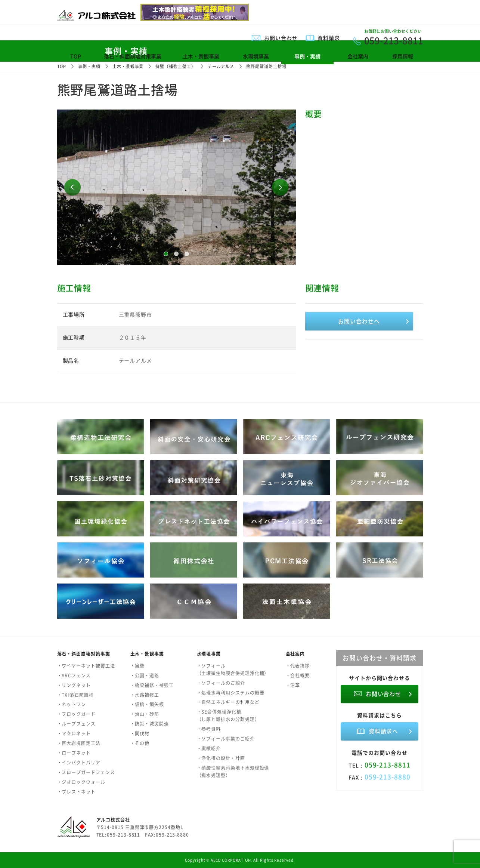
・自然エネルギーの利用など (228, 702)
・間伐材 (140, 733)
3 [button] (187, 254)
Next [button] (280, 187)
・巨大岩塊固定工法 (79, 743)
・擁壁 (138, 666)
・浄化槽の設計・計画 (221, 758)
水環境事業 (256, 56)
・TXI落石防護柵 (75, 695)
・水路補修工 (145, 695)
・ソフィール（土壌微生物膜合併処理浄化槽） (233, 670)
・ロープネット (74, 753)
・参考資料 (209, 729)
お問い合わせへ (359, 321)
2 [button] (176, 254)
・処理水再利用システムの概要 (231, 693)
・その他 (140, 743)
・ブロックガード (76, 714)
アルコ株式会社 (113, 820)
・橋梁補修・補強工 (152, 685)
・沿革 (293, 685)
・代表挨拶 (298, 666)
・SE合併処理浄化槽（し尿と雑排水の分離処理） (228, 715)
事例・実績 (307, 56)
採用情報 (403, 56)
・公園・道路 (145, 675)
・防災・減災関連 (150, 724)
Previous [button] (72, 187)
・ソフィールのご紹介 (221, 683)
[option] (176, 187)
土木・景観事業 (201, 56)
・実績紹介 (209, 748)
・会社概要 (298, 675)
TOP (76, 56)
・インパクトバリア (79, 763)
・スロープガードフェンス (86, 772)
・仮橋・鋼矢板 (147, 704)
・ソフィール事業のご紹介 (226, 739)
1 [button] (166, 254)
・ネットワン (72, 704)
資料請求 (329, 38)
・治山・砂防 (145, 714)
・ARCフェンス (74, 675)
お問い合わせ (281, 38)
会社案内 (358, 56)
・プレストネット (76, 792)
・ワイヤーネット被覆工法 (86, 666)
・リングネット (74, 685)
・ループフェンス (76, 724)
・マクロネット (74, 733)
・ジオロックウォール (81, 782)
